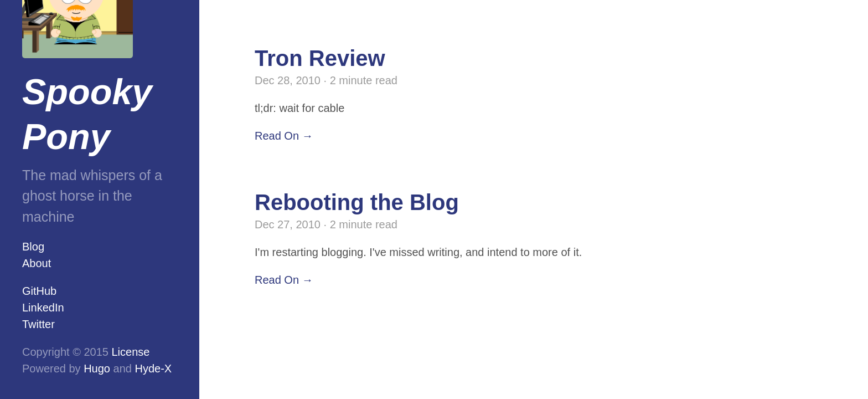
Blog (33, 247)
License (131, 352)
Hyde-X (153, 369)
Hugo (97, 369)
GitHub (39, 291)
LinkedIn (43, 308)
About (37, 263)
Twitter (38, 324)
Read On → (284, 136)
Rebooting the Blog (357, 202)
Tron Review (320, 58)
